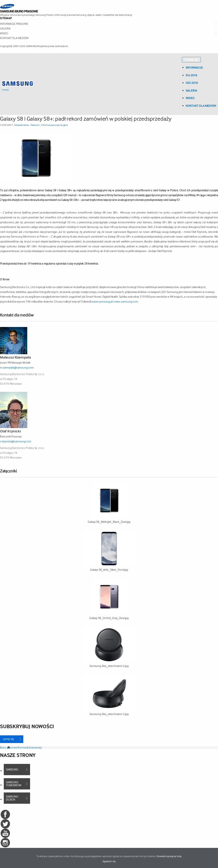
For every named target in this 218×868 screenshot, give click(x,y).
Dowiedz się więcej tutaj (169, 856)
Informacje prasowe (14, 24)
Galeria (5, 28)
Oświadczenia (22, 125)
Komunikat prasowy (30, 747)
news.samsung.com (126, 302)
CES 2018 (192, 83)
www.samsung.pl (102, 302)
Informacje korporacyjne (54, 125)
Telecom (35, 125)
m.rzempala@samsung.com (17, 367)
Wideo (4, 33)
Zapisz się (8, 739)
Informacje (194, 67)
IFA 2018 (191, 75)
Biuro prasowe (9, 747)
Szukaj (191, 60)
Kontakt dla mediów (14, 38)
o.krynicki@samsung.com (16, 441)
